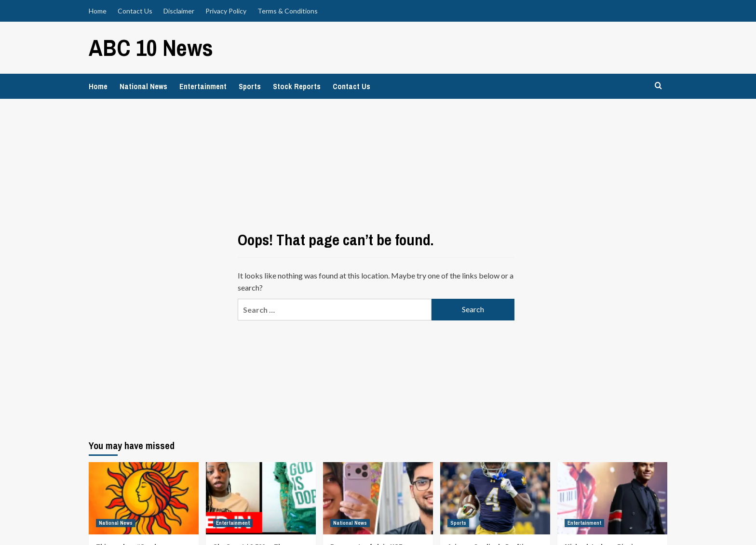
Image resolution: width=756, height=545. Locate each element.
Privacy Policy (226, 11)
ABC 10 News (151, 47)
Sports (250, 86)
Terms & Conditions (288, 11)
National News (143, 86)
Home (98, 11)
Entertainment (203, 86)
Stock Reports (297, 86)
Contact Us (135, 11)
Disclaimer (179, 11)
